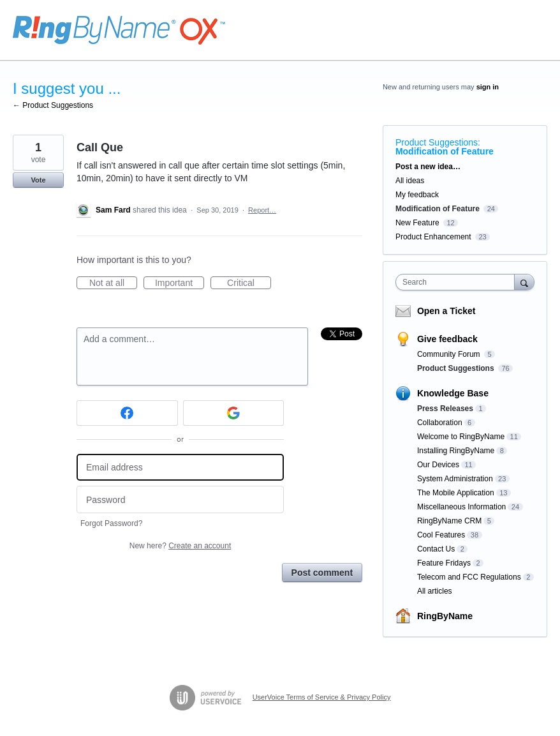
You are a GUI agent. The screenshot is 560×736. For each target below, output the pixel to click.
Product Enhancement (433, 237)
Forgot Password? (111, 523)
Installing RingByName (456, 451)
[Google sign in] (234, 413)
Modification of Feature (445, 151)
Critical (249, 283)
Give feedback (447, 339)
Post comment (322, 573)
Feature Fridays (444, 563)
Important (180, 283)
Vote (38, 180)
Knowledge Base (453, 393)
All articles (435, 591)
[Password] (180, 499)
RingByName (445, 616)
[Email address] (180, 468)
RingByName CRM (449, 521)
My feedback (417, 195)
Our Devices (438, 465)
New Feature (417, 223)
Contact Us (436, 549)
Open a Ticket (446, 311)
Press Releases (445, 409)
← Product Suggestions (53, 105)
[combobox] (458, 282)
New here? (180, 546)
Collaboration (440, 423)
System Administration (455, 479)
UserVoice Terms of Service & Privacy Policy (322, 697)
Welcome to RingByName (461, 437)
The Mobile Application (456, 493)
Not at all (113, 283)
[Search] (524, 282)
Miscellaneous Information (461, 507)
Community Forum (450, 354)
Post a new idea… (428, 167)
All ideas (410, 181)
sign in (488, 87)
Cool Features (441, 535)
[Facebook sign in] (127, 413)
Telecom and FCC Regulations (469, 577)
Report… (262, 210)
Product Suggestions (437, 142)
